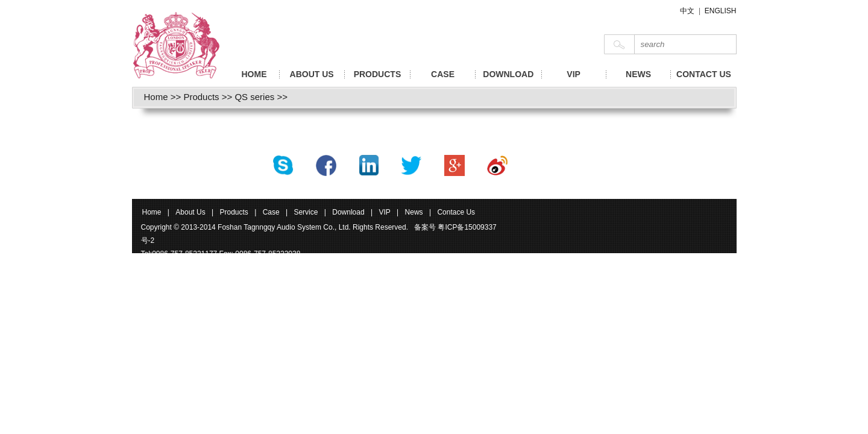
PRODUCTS (378, 74)
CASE (443, 74)
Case (272, 212)
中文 (687, 11)
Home (156, 97)
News (414, 212)
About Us (190, 212)
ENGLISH (721, 11)
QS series (254, 97)
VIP (574, 74)
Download (348, 212)
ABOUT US (312, 74)
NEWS (638, 74)
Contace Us (456, 212)
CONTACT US (704, 74)
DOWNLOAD (508, 74)
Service (306, 212)
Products (201, 97)
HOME (254, 74)
